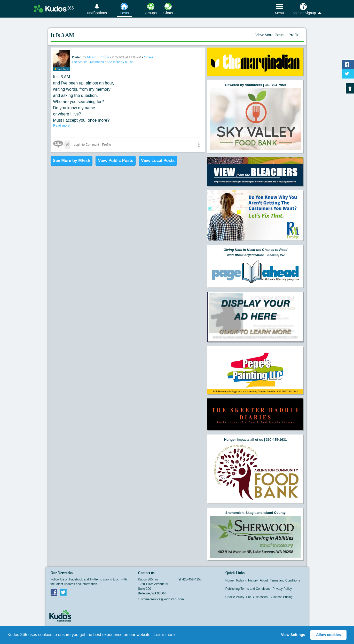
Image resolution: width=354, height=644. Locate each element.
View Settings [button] (293, 635)
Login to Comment (86, 145)
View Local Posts (158, 161)
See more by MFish (120, 62)
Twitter (63, 592)
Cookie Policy (235, 597)
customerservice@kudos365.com (161, 599)
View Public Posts (116, 161)
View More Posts (270, 35)
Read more (61, 125)
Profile (294, 35)
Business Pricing (281, 597)
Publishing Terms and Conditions (248, 589)
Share (149, 57)
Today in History (247, 580)
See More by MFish (72, 161)
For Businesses (257, 597)
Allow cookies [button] (328, 635)
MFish (92, 57)
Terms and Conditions (285, 580)
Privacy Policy (282, 589)
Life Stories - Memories (88, 62)
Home (230, 580)
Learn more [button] (164, 635)
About (264, 580)
